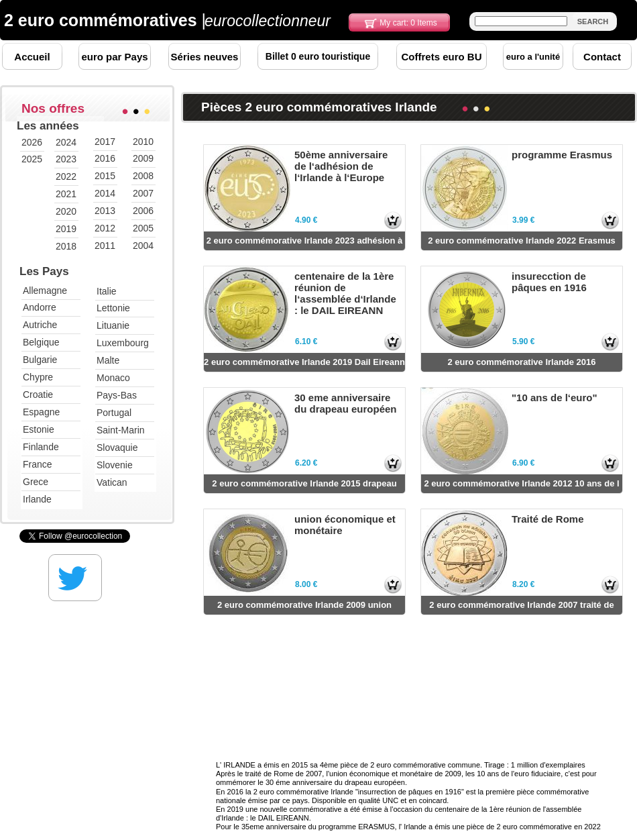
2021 (66, 194)
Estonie (39, 429)
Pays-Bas (117, 395)
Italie (107, 291)
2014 (105, 193)
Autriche (40, 325)
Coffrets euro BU (441, 57)
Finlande (41, 447)
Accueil (32, 57)
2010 (143, 142)
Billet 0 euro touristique (318, 56)
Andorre (40, 307)
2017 (105, 142)
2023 (66, 159)
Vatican (112, 482)
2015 (105, 176)
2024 (66, 142)
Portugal (114, 413)
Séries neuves (205, 57)
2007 (143, 193)
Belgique (41, 342)
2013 (105, 211)
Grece (36, 482)
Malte (108, 360)
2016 (105, 158)
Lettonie (113, 308)
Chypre (38, 377)
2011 (105, 246)
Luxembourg (123, 343)
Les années (48, 126)
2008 (143, 176)
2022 (66, 176)
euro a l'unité (533, 57)
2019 (66, 229)
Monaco (113, 378)
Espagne (41, 412)
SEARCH (593, 21)
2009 (143, 158)
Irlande (37, 499)
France (38, 464)
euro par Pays (114, 57)
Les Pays (44, 271)
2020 (66, 211)
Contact (602, 57)
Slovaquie (117, 448)
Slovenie (115, 465)
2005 (143, 228)
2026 (32, 142)
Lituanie (113, 325)
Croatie (38, 395)
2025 (32, 159)
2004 (143, 246)
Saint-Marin (121, 430)
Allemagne (45, 291)
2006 (143, 211)
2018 (66, 246)
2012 (105, 228)
